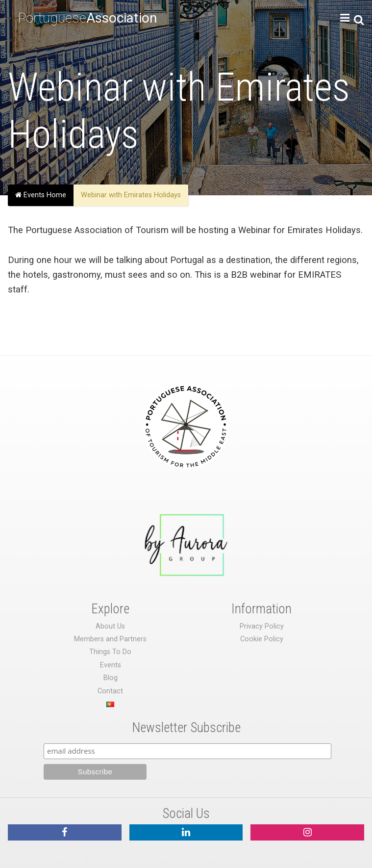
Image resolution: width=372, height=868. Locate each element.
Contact (110, 691)
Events (111, 665)
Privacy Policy (262, 626)
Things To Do (110, 652)
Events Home (41, 195)
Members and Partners (110, 639)
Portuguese (87, 18)
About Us (110, 626)
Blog (111, 678)
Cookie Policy (262, 639)
